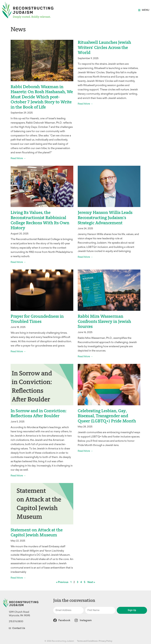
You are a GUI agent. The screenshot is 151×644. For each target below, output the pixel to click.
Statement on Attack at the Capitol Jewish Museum (37, 532)
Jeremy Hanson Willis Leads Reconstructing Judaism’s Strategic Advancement (105, 218)
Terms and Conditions (87, 641)
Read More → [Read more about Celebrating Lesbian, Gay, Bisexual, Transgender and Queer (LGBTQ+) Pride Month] (85, 451)
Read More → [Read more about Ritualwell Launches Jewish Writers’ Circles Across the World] (85, 104)
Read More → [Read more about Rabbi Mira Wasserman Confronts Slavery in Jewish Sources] (85, 356)
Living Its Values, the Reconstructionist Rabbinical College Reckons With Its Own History (40, 220)
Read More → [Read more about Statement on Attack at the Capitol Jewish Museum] (18, 578)
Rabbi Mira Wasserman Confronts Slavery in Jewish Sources (104, 321)
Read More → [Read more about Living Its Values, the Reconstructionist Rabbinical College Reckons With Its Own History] (18, 262)
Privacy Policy (106, 641)
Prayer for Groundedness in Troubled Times (37, 319)
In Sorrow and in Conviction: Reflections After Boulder (38, 413)
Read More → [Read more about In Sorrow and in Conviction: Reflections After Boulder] (18, 476)
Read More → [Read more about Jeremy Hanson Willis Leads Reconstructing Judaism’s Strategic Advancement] (85, 257)
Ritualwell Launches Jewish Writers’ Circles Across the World (104, 47)
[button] (144, 10)
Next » (91, 582)
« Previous (62, 582)
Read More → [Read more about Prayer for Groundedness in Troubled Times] (18, 351)
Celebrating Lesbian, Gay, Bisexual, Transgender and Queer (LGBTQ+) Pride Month (107, 416)
